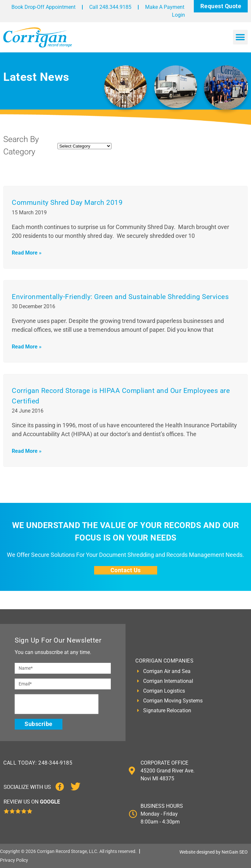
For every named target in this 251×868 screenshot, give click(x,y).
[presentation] (57, 704)
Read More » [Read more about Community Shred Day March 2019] (27, 253)
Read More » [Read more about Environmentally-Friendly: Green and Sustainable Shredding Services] (27, 347)
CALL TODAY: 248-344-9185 (38, 763)
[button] (240, 37)
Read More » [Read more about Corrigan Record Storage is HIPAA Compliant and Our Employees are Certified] (27, 451)
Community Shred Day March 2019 (67, 203)
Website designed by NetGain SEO (214, 852)
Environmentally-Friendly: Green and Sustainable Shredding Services (120, 297)
